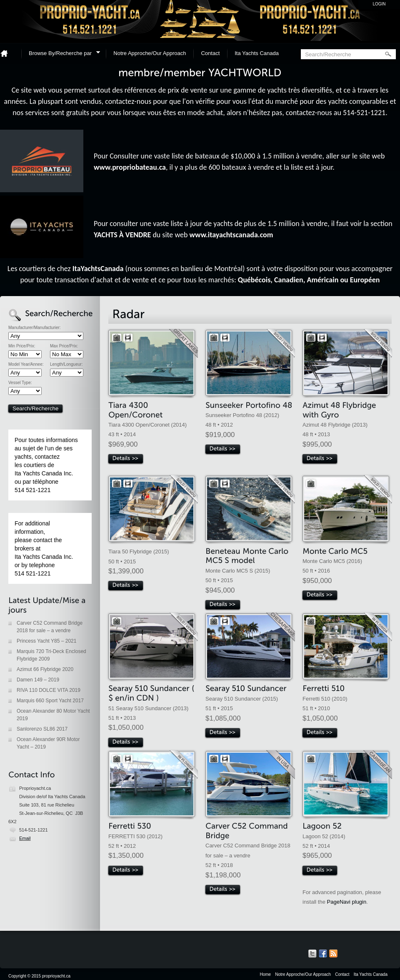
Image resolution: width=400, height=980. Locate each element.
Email (25, 838)
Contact (210, 53)
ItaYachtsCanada (98, 269)
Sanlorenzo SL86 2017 (42, 729)
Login (379, 4)
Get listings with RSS (333, 954)
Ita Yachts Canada (257, 53)
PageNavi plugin (347, 902)
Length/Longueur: (66, 364)
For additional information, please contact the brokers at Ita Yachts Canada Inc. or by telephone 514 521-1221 (44, 548)
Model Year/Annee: (26, 364)
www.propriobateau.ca (130, 167)
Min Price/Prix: (22, 346)
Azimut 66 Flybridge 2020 (45, 669)
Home (7, 53)
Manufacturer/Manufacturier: (35, 328)
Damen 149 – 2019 (38, 680)
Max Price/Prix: (64, 346)
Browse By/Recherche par (62, 54)
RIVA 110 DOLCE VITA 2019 (49, 690)
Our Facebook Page (323, 954)
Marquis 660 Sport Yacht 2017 (50, 701)
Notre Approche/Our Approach (150, 53)
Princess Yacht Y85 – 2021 (46, 641)
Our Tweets (312, 954)
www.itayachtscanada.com (231, 235)
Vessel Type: (20, 383)
